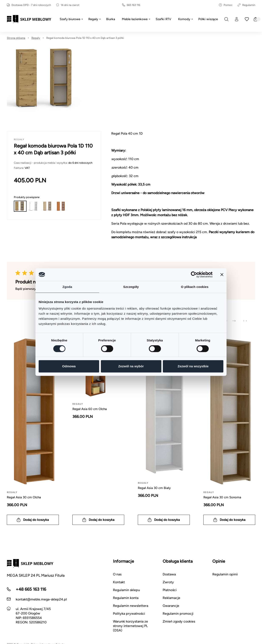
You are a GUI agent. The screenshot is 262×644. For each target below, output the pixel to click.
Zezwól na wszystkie (193, 366)
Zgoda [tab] (67, 287)
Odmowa (69, 366)
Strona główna (16, 38)
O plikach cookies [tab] (195, 287)
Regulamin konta (126, 598)
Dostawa (169, 574)
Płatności (170, 590)
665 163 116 (131, 5)
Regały (36, 38)
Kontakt (119, 582)
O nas (117, 574)
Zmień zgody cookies (179, 621)
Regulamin (246, 5)
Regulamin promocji (178, 614)
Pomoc (226, 5)
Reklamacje (171, 598)
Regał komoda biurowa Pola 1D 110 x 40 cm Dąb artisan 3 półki (85, 38)
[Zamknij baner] (222, 275)
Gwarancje (171, 606)
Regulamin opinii (225, 574)
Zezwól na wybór (131, 366)
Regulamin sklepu (126, 590)
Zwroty (168, 582)
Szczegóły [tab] (131, 287)
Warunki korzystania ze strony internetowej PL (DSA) (130, 626)
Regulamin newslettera (131, 606)
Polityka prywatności (129, 614)
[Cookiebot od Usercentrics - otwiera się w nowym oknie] (194, 275)
